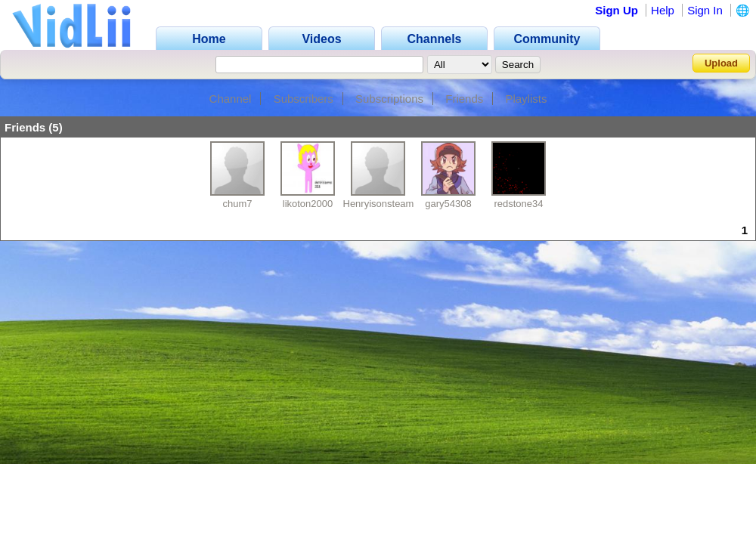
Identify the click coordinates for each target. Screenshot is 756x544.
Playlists (526, 99)
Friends (464, 99)
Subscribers (304, 99)
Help (663, 10)
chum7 (237, 204)
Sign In (705, 10)
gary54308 (448, 204)
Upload (721, 63)
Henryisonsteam (379, 204)
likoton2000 (308, 204)
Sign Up (617, 10)
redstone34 (518, 204)
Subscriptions (389, 99)
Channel (231, 99)
